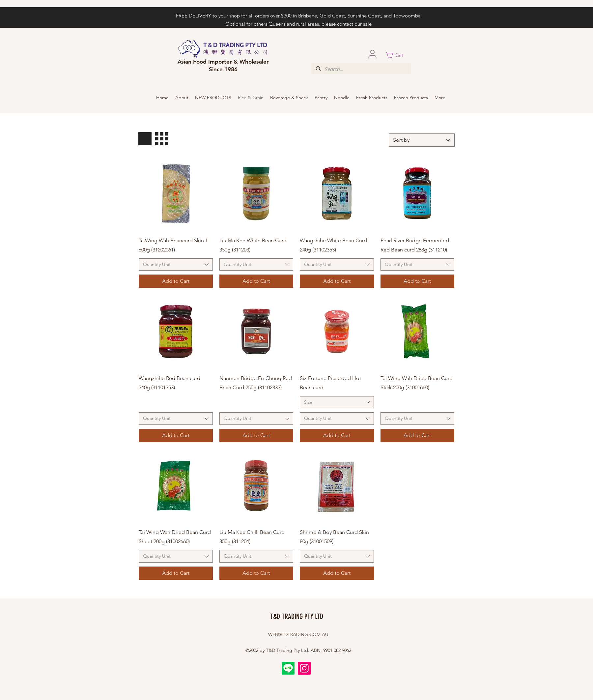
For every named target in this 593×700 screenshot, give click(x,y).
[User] (372, 54)
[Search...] (361, 70)
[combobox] (422, 140)
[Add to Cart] (176, 281)
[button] (398, 55)
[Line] (288, 668)
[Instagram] (304, 668)
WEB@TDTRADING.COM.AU (298, 634)
